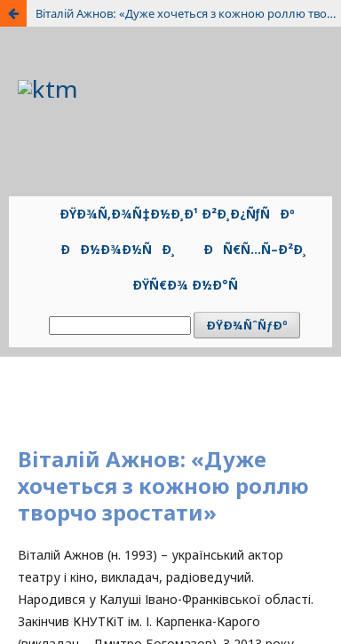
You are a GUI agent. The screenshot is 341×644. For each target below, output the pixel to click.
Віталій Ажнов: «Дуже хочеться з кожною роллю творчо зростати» (188, 13)
